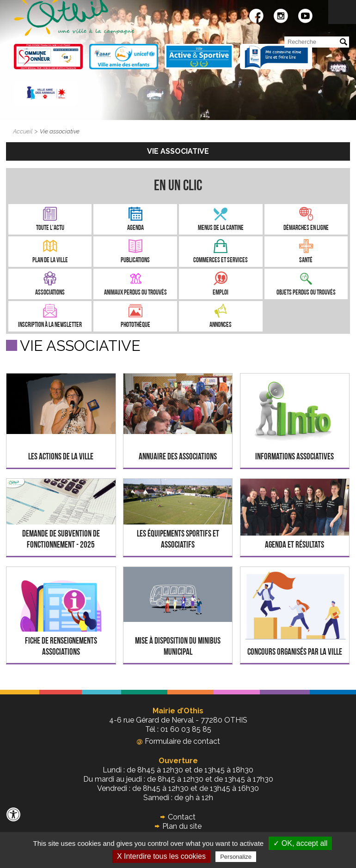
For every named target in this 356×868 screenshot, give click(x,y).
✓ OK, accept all (300, 843)
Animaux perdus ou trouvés (135, 293)
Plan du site (182, 826)
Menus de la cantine (221, 228)
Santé (306, 261)
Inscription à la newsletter (50, 325)
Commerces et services (221, 261)
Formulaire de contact (178, 741)
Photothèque (135, 325)
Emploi (221, 293)
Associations (50, 293)
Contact (182, 817)
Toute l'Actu (50, 228)
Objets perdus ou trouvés (306, 293)
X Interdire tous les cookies (161, 856)
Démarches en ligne (306, 228)
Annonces (221, 325)
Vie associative (60, 131)
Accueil (23, 131)
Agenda (135, 228)
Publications (135, 261)
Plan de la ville (50, 261)
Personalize (236, 857)
